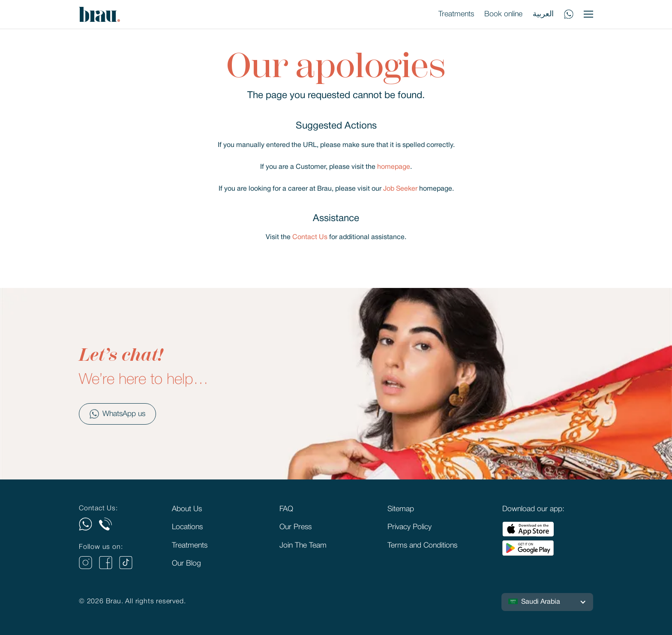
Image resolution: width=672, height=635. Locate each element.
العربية (543, 14)
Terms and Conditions (422, 545)
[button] (547, 602)
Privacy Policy (409, 527)
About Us (187, 509)
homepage (394, 167)
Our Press (295, 527)
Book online (503, 14)
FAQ (286, 509)
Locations (187, 527)
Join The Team (303, 545)
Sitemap (401, 509)
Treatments (456, 14)
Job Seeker (400, 189)
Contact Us (310, 237)
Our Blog (186, 563)
